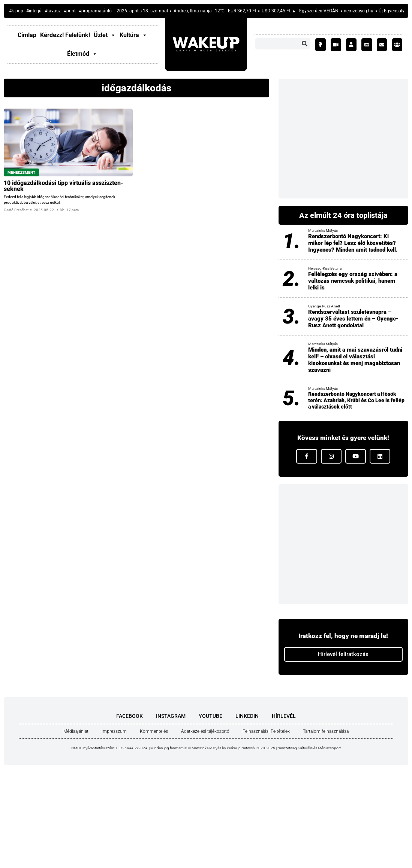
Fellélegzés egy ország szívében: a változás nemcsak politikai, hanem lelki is (353, 281)
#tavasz (53, 11)
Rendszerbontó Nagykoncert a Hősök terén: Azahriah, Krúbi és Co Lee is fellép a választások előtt (356, 400)
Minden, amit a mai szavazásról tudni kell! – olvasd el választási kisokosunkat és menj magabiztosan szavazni (355, 360)
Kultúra (133, 35)
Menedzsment (21, 172)
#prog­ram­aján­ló (95, 11)
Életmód (82, 54)
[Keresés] (305, 44)
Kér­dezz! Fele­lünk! (65, 35)
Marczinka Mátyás (323, 230)
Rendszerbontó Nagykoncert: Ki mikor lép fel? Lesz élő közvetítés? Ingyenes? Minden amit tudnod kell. (353, 243)
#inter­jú (34, 11)
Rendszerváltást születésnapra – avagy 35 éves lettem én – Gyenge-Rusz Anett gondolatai (353, 319)
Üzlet (105, 35)
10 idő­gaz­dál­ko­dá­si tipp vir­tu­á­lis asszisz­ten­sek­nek (64, 186)
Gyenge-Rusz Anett (324, 306)
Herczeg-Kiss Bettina (325, 268)
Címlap (27, 35)
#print (70, 11)
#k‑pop (16, 11)
